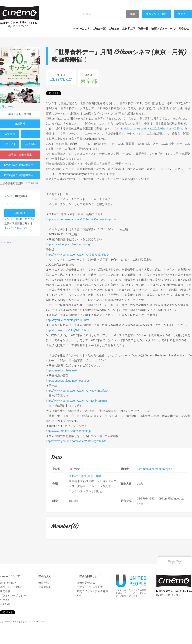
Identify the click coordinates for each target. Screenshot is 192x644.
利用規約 (5, 600)
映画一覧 (143, 29)
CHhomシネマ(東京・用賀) (86, 476)
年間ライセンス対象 (20, 114)
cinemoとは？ (81, 29)
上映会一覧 (99, 29)
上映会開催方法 (86, 583)
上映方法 (114, 29)
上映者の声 (128, 29)
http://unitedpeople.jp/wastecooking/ (68, 244)
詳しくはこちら (18, 228)
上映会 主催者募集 (20, 155)
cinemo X (6, 242)
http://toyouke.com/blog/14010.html (68, 330)
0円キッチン (7, 107)
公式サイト (9, 144)
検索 (133, 14)
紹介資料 (31, 144)
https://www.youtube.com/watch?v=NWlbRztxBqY (77, 401)
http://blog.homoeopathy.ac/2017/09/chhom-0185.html (152, 128)
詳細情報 (20, 124)
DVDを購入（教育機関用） (20, 175)
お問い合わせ (8, 604)
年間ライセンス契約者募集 (92, 591)
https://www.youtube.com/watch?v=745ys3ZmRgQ (77, 255)
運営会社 (5, 591)
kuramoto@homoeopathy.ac (154, 469)
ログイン (183, 14)
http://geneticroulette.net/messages (68, 381)
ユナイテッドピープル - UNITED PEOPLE (30, 622)
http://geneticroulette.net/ (61, 370)
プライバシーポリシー (13, 595)
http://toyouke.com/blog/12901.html (68, 320)
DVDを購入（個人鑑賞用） (20, 165)
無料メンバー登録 (156, 14)
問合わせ (184, 29)
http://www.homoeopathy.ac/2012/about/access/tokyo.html (82, 219)
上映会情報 (45, 587)
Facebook (9, 134)
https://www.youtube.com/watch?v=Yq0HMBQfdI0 (77, 391)
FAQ (173, 29)
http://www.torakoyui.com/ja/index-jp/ (69, 431)
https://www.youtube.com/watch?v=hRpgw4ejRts (76, 441)
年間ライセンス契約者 (90, 587)
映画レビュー (159, 29)
